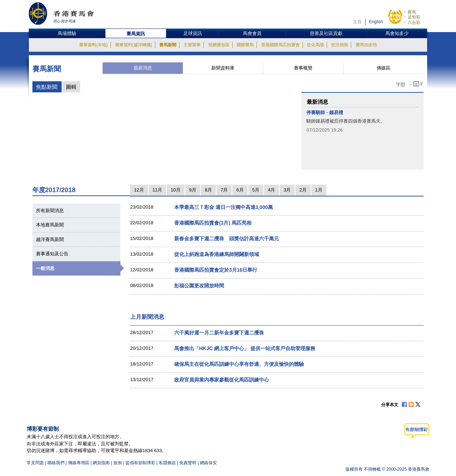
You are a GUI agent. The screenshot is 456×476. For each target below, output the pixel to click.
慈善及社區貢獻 (326, 33)
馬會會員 (252, 33)
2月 (303, 190)
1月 (319, 190)
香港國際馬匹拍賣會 (280, 45)
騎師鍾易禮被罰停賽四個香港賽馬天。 (346, 121)
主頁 (357, 22)
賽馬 (412, 12)
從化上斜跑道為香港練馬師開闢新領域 (217, 254)
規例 (118, 463)
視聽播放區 (219, 45)
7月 (224, 190)
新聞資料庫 (223, 68)
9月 (193, 190)
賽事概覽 (303, 68)
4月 (271, 190)
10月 (175, 190)
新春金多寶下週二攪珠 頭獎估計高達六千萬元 (227, 239)
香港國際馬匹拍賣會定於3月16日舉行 (216, 270)
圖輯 (71, 87)
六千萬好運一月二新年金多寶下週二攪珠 (219, 333)
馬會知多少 (397, 33)
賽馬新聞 (168, 45)
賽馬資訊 (136, 34)
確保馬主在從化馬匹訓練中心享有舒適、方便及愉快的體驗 (239, 364)
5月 (256, 190)
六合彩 (414, 22)
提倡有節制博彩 (140, 463)
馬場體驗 (67, 33)
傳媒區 (384, 68)
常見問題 (35, 463)
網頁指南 (101, 463)
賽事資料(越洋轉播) (134, 45)
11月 (157, 190)
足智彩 (414, 17)
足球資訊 (193, 33)
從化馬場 (315, 45)
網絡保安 (208, 463)
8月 (208, 190)
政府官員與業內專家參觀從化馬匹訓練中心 (222, 380)
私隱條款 (167, 463)
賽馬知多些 (366, 45)
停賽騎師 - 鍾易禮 (325, 112)
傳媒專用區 (79, 463)
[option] (362, 121)
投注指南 (340, 45)
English (376, 22)
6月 (240, 190)
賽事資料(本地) (93, 45)
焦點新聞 (47, 87)
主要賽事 (192, 45)
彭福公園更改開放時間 (199, 286)
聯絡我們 (56, 463)
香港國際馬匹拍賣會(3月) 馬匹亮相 (213, 223)
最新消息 (143, 68)
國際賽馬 (245, 45)
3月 (287, 190)
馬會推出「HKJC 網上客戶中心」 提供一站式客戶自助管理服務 (245, 348)
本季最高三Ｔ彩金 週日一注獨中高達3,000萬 (224, 207)
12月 (139, 190)
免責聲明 (188, 463)
